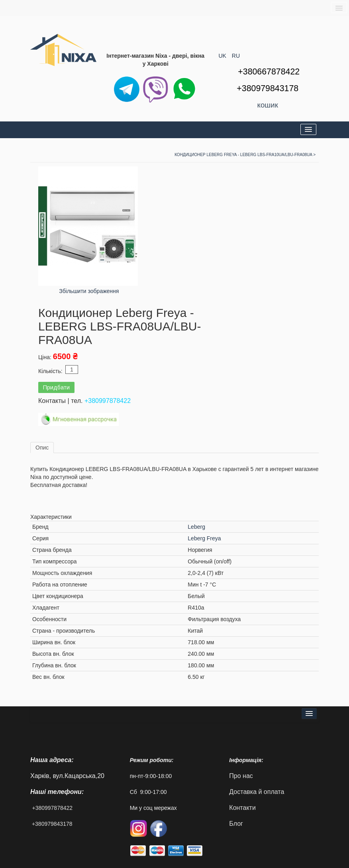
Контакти (242, 808)
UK (223, 56)
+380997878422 (108, 401)
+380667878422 (269, 72)
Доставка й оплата (257, 792)
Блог (236, 824)
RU (236, 56)
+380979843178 (52, 824)
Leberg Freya (204, 538)
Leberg (196, 527)
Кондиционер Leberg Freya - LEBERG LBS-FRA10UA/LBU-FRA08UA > (245, 155)
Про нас (241, 776)
